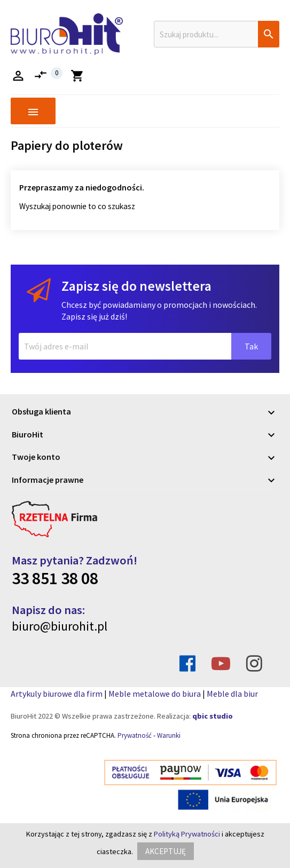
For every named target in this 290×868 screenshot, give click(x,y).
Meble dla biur (232, 694)
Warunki (169, 735)
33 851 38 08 (55, 578)
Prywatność (135, 735)
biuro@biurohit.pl (60, 626)
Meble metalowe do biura (155, 694)
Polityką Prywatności (187, 834)
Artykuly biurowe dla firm (57, 694)
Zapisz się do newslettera (136, 286)
